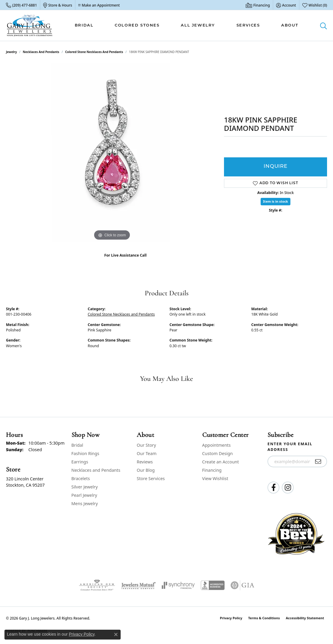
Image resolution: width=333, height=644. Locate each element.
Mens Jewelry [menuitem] (85, 503)
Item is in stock (276, 201)
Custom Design (218, 453)
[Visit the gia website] (242, 585)
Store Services (151, 478)
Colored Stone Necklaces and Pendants (94, 52)
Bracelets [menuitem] (81, 478)
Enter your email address (290, 447)
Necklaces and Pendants (41, 52)
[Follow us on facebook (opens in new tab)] (273, 488)
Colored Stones (137, 25)
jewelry (11, 52)
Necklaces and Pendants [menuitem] (96, 470)
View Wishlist (215, 478)
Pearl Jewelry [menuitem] (84, 495)
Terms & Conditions (264, 618)
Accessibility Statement (305, 618)
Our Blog (146, 470)
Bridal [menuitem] (77, 445)
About (290, 25)
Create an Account (221, 462)
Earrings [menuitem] (80, 462)
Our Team (147, 453)
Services (248, 25)
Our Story (146, 445)
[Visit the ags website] (97, 585)
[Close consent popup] (116, 634)
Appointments (217, 445)
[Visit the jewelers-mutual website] (138, 585)
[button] (286, 5)
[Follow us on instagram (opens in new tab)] (288, 488)
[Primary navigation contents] (186, 25)
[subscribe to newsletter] (318, 462)
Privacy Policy (231, 618)
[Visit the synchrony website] (178, 585)
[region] (112, 153)
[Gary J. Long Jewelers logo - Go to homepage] (30, 25)
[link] (21, 5)
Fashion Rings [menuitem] (85, 453)
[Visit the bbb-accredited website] (213, 585)
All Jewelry (198, 25)
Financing (212, 470)
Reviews (145, 462)
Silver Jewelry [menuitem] (85, 487)
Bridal (84, 25)
